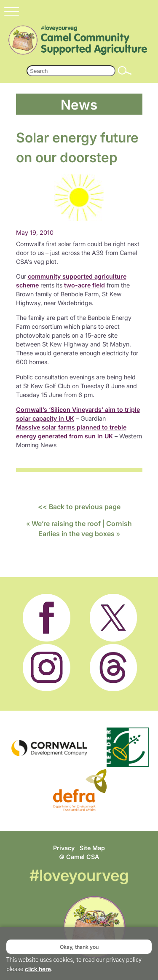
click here (38, 969)
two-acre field (84, 285)
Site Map (92, 848)
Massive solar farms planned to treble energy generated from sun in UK (71, 432)
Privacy (64, 848)
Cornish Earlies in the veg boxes (85, 529)
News (79, 104)
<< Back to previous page (79, 507)
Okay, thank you (79, 947)
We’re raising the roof (66, 524)
